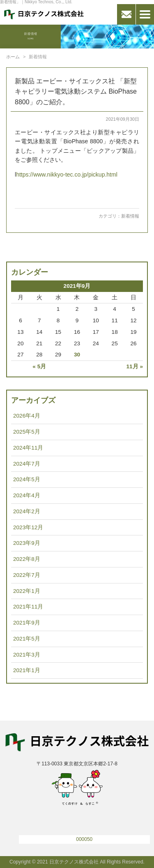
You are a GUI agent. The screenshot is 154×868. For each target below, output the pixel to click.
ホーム (13, 57)
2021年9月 (27, 623)
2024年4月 (27, 495)
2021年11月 (28, 607)
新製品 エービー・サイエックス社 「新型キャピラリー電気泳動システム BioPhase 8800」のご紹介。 (76, 92)
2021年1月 (27, 670)
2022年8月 (27, 559)
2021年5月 (27, 639)
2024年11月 (28, 448)
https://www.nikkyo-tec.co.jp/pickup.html (67, 175)
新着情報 (130, 216)
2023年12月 (28, 527)
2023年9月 (27, 543)
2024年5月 (27, 479)
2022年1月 (27, 591)
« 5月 (39, 366)
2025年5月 (27, 432)
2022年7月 (27, 575)
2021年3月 (27, 655)
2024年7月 (27, 464)
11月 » (135, 366)
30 (77, 355)
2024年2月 (27, 511)
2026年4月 (27, 416)
